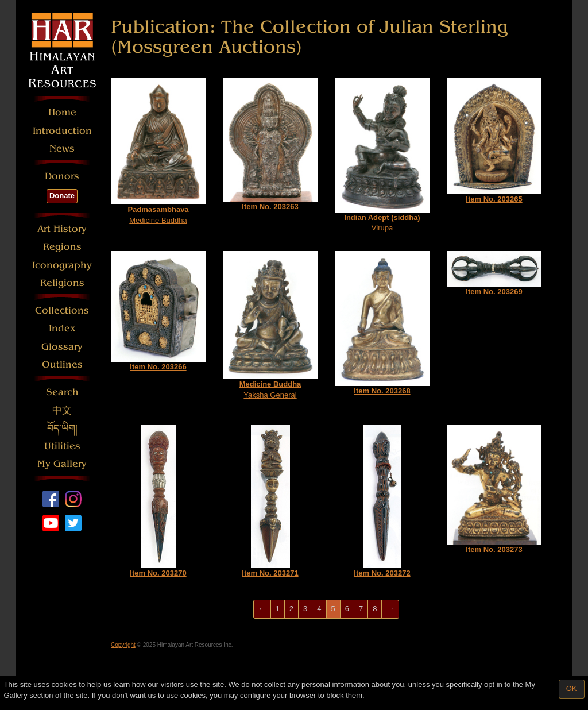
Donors (62, 176)
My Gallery (62, 464)
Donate (62, 196)
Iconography (62, 265)
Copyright (123, 645)
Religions (62, 283)
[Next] (390, 609)
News (62, 148)
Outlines (62, 364)
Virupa (382, 155)
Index (62, 328)
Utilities (62, 446)
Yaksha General (270, 325)
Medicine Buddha (158, 151)
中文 (62, 410)
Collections (62, 310)
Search (62, 392)
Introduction (62, 131)
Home (62, 112)
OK (572, 688)
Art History (62, 229)
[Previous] (262, 609)
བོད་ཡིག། (62, 428)
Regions (62, 247)
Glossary (62, 347)
